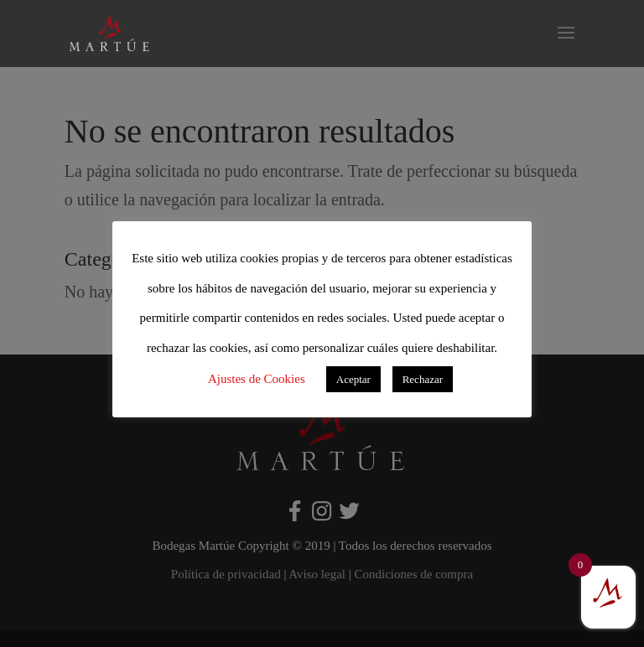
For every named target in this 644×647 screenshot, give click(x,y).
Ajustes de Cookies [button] (257, 379)
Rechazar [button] (423, 379)
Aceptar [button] (353, 379)
